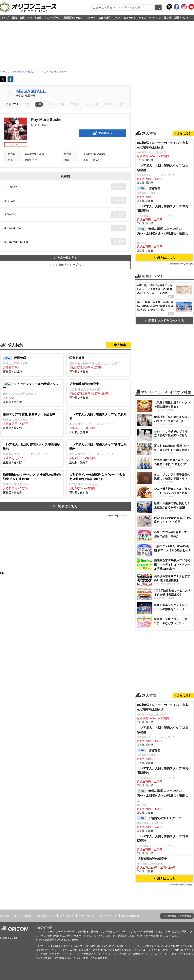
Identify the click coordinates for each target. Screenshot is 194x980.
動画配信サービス (73, 18)
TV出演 (75, 104)
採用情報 (171, 916)
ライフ (142, 18)
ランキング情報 (56, 104)
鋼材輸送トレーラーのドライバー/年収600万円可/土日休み (163, 145)
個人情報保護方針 (131, 916)
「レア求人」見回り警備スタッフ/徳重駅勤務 (163, 838)
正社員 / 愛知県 (32, 421)
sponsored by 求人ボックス (119, 516)
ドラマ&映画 (35, 18)
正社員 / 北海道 (32, 483)
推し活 (168, 18)
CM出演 (109, 104)
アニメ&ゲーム (53, 18)
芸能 (14, 18)
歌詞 (122, 104)
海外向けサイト (108, 916)
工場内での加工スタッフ (159, 818)
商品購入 (103, 133)
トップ (5, 18)
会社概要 (5, 916)
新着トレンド (182, 18)
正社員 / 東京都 (32, 393)
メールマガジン (87, 916)
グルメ (117, 18)
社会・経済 (104, 18)
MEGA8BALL (31, 91)
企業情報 (186, 916)
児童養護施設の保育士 (152, 859)
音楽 (22, 18)
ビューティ (130, 18)
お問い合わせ (67, 916)
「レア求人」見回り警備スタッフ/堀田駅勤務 (163, 168)
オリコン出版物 (23, 916)
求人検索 (120, 345)
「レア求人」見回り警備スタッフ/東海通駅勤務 (163, 208)
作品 (39, 104)
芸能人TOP (12, 104)
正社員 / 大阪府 (32, 365)
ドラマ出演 (92, 104)
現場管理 (149, 188)
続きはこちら (68, 506)
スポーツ (90, 18)
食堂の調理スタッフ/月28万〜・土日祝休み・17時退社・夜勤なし (163, 233)
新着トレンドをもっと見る (164, 321)
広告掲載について (45, 916)
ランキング (155, 18)
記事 (27, 104)
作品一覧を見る (65, 258)
